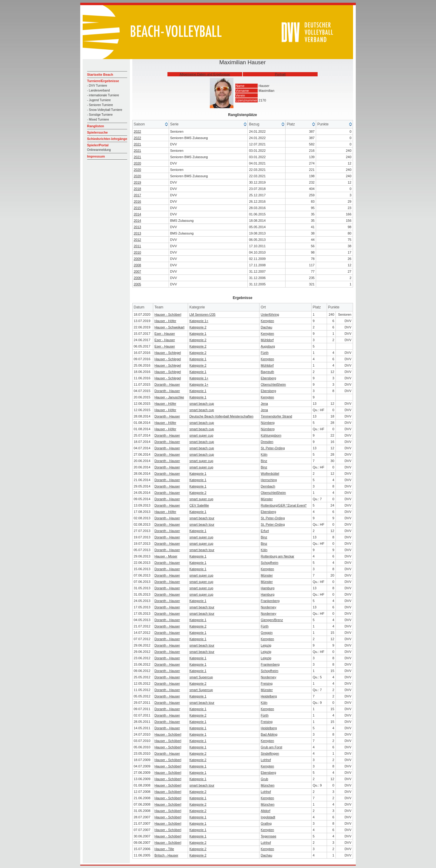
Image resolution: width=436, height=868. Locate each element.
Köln (264, 454)
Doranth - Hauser (167, 384)
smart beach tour (202, 518)
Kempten (267, 321)
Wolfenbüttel (270, 474)
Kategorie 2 (198, 327)
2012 (137, 240)
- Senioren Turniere (100, 105)
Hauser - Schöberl (168, 314)
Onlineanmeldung (99, 150)
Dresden (267, 442)
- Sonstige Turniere (100, 115)
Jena (264, 404)
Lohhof (266, 760)
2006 (137, 278)
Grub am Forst (271, 747)
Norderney (268, 607)
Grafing (266, 823)
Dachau (266, 327)
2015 (137, 208)
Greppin (267, 633)
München (268, 785)
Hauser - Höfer (165, 321)
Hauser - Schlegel (168, 353)
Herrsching (269, 480)
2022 (137, 131)
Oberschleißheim (273, 384)
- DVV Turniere (97, 86)
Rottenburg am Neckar (277, 556)
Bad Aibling (269, 734)
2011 (137, 246)
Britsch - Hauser (166, 855)
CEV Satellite (199, 505)
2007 (137, 271)
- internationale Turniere (103, 95)
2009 (137, 259)
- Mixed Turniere (98, 120)
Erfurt (265, 531)
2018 (137, 189)
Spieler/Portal (98, 145)
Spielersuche (97, 132)
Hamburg (268, 588)
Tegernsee (268, 836)
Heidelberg (269, 696)
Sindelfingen (270, 753)
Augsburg (268, 346)
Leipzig (266, 645)
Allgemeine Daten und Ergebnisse (205, 74)
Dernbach (268, 486)
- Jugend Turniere (99, 100)
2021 (137, 144)
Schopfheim (269, 563)
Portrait (280, 74)
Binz (264, 461)
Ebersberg (268, 378)
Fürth (265, 353)
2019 (137, 182)
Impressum (96, 156)
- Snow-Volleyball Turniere (105, 110)
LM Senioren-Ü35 (202, 314)
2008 (137, 265)
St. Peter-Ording (273, 448)
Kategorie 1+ (199, 321)
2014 (137, 214)
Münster (267, 499)
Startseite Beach (100, 75)
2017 (137, 195)
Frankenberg (270, 601)
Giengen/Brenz (272, 620)
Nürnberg (268, 423)
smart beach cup (201, 404)
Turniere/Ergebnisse (103, 81)
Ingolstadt (268, 817)
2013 (137, 227)
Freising (267, 683)
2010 (137, 252)
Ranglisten (96, 126)
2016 (137, 201)
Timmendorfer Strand (276, 416)
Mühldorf (267, 340)
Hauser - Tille (164, 849)
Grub (264, 779)
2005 (137, 284)
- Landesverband (99, 90)
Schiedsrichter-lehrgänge (107, 139)
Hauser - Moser (166, 556)
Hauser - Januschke (169, 397)
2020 (137, 163)
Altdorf (266, 811)
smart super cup (201, 435)
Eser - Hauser (165, 334)
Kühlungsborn (271, 435)
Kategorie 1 (198, 334)
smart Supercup (201, 677)
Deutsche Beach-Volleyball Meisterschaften (221, 416)
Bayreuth (267, 372)
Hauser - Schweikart (169, 327)
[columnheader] (151, 124)
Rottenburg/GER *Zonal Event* (284, 505)
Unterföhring (270, 314)
